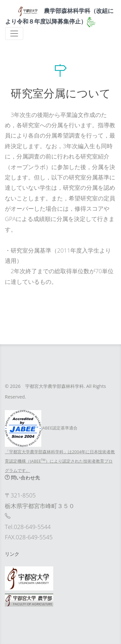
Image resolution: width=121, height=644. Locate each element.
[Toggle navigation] (14, 34)
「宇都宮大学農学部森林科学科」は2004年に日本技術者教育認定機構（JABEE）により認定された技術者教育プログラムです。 (60, 461)
